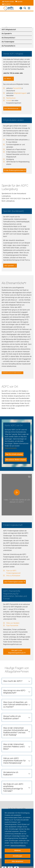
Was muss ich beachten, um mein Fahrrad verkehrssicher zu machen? (16, 704)
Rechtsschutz (11, 98)
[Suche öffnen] (25, 8)
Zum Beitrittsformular (11, 109)
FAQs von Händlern (13, 623)
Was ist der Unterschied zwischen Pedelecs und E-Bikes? (14, 747)
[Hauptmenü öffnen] (29, 8)
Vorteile (9, 101)
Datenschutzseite (11, 448)
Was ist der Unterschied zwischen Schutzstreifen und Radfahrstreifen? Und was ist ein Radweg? (16, 731)
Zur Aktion (7, 79)
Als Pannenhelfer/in (8, 46)
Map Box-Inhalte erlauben (14, 454)
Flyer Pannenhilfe (12, 626)
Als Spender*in (7, 34)
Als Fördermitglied (8, 42)
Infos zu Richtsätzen (13, 576)
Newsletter (6, 4)
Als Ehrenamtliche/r (8, 38)
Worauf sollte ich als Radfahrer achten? (12, 717)
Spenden (19, 2)
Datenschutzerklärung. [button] (18, 845)
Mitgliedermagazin (20, 93)
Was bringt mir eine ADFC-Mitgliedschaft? (15, 692)
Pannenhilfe (17, 88)
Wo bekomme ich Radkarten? (11, 773)
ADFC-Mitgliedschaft (9, 30)
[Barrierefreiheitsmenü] (21, 8)
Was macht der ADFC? (13, 681)
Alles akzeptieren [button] (17, 861)
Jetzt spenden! (9, 266)
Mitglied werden (8, 2)
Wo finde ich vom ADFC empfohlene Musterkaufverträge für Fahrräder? (13, 787)
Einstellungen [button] (18, 856)
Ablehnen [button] (17, 850)
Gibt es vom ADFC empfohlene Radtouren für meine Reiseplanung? (14, 761)
